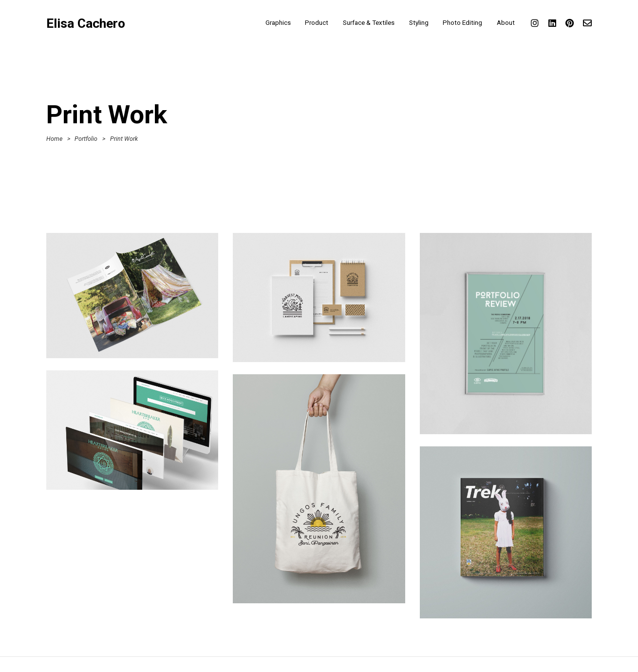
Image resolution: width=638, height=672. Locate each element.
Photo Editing (462, 23)
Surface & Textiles (369, 23)
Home (54, 139)
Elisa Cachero (86, 24)
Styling (419, 23)
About (506, 23)
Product (317, 23)
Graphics (278, 23)
